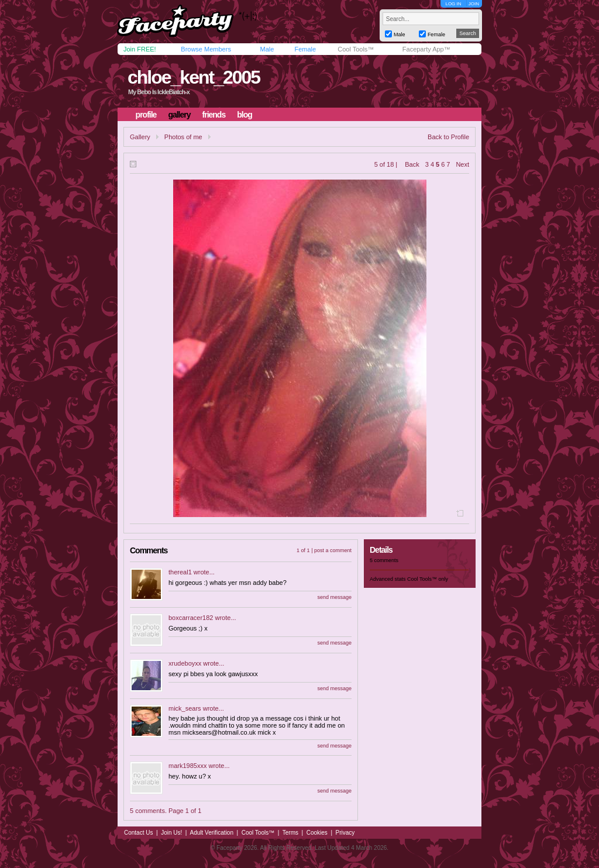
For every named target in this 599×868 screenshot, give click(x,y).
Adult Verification (211, 833)
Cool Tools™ (356, 49)
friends (214, 115)
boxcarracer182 (191, 618)
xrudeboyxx (185, 663)
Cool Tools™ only (428, 579)
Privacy (345, 833)
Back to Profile (448, 137)
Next (462, 164)
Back (412, 164)
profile (146, 115)
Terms (290, 833)
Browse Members (206, 49)
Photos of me (183, 137)
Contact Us (138, 833)
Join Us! (171, 833)
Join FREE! (140, 49)
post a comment (333, 550)
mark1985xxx (187, 766)
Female (305, 49)
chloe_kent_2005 (194, 77)
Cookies (317, 833)
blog (245, 115)
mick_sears (185, 708)
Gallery (140, 137)
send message (334, 597)
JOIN (474, 4)
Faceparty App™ (426, 49)
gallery (179, 115)
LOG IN (453, 4)
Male (267, 49)
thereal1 (180, 572)
